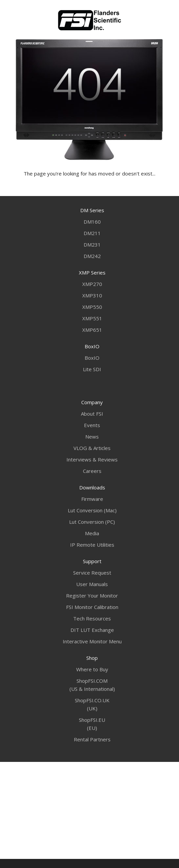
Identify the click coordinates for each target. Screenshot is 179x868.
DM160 (92, 222)
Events (92, 425)
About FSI (92, 414)
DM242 (92, 256)
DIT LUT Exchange (92, 630)
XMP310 (92, 295)
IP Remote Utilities (92, 545)
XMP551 (92, 318)
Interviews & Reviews (92, 459)
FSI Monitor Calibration (92, 607)
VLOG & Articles (92, 448)
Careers (92, 471)
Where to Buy (92, 669)
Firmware (92, 499)
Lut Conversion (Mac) (92, 510)
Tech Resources (92, 618)
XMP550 (92, 307)
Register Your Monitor (92, 596)
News (92, 437)
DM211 (92, 233)
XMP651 (92, 330)
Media (92, 533)
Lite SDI (92, 369)
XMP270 (92, 284)
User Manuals (92, 584)
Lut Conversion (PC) (92, 522)
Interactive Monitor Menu (92, 641)
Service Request (92, 573)
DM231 (92, 245)
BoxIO (92, 358)
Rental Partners (92, 739)
